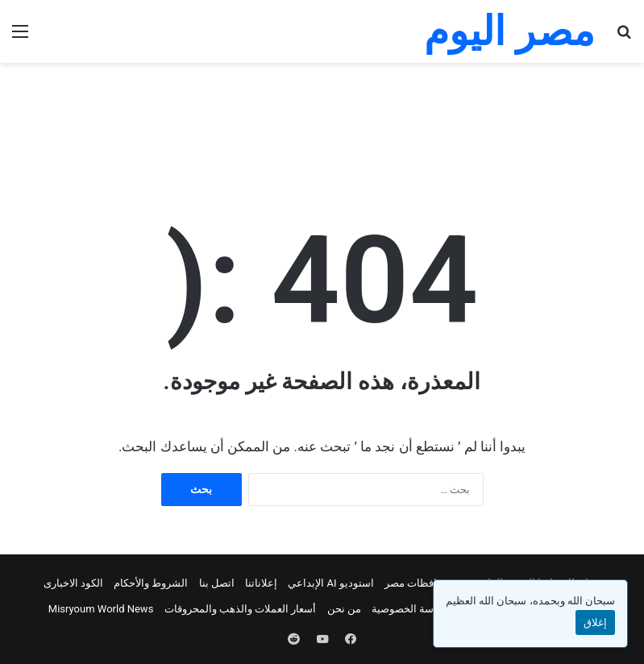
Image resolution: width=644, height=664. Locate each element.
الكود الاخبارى (73, 583)
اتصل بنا (217, 583)
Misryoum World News (101, 609)
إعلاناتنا (261, 583)
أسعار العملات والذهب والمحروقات (241, 609)
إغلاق (595, 622)
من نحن (344, 609)
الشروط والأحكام (151, 583)
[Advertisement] (322, 115)
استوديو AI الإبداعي (331, 583)
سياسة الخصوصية (410, 609)
